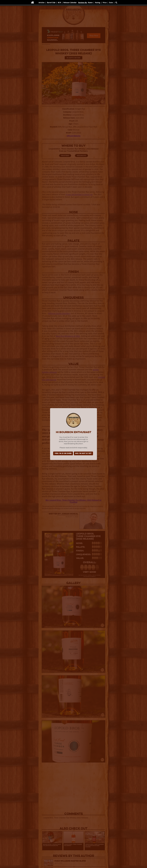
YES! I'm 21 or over (63, 454)
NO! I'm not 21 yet (83, 454)
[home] (33, 3)
